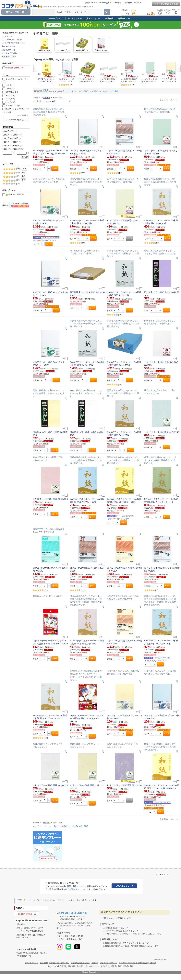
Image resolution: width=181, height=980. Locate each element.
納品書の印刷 (128, 966)
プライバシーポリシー (109, 963)
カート (55, 169)
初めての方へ (91, 3)
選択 (25, 169)
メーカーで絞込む (16, 120)
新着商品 (109, 18)
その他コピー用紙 (12, 43)
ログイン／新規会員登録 (166, 4)
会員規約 (95, 963)
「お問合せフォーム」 (77, 889)
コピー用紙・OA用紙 (13, 40)
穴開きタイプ (7, 57)
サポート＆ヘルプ (31, 963)
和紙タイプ (6, 46)
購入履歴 (72, 966)
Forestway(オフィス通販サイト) (111, 3)
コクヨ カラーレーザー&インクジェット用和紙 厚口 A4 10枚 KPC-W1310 (87, 718)
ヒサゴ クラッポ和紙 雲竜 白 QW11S (50, 785)
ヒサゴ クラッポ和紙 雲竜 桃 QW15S (50, 499)
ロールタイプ (7, 53)
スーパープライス (55, 18)
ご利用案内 (137, 3)
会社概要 (43, 963)
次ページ (174, 100)
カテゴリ (8, 36)
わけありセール (75, 18)
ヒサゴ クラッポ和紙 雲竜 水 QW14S (162, 432)
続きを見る (24, 115)
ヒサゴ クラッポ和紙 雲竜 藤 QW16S (125, 785)
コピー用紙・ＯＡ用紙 (58, 826)
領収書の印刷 (116, 966)
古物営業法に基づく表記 (80, 963)
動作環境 (153, 963)
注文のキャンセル (92, 966)
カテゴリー (38, 826)
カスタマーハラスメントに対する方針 (133, 963)
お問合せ (128, 3)
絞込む (25, 157)
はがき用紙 (6, 50)
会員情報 (63, 966)
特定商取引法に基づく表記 (59, 963)
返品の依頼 (105, 966)
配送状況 (80, 966)
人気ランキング (93, 18)
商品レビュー (124, 18)
